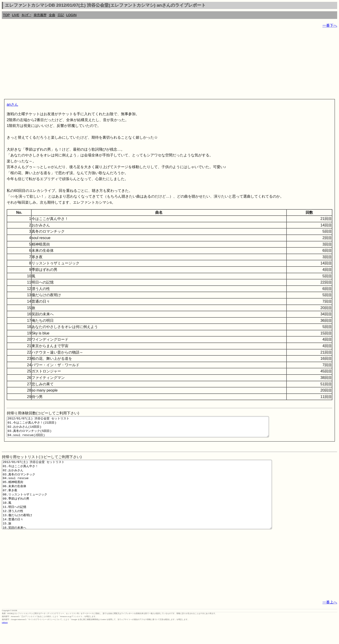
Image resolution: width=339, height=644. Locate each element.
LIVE (16, 15)
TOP (6, 15)
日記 (61, 15)
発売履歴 (40, 15)
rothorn (5, 640)
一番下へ (330, 25)
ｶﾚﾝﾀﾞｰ (26, 15)
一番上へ (330, 620)
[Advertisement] (140, 64)
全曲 (52, 15)
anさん (12, 104)
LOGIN (72, 15)
